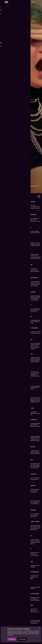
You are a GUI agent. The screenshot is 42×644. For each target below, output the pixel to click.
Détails (4, 191)
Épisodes (9, 191)
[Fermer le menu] (2, 2)
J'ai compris (12, 639)
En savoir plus (22, 639)
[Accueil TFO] (7, 2)
